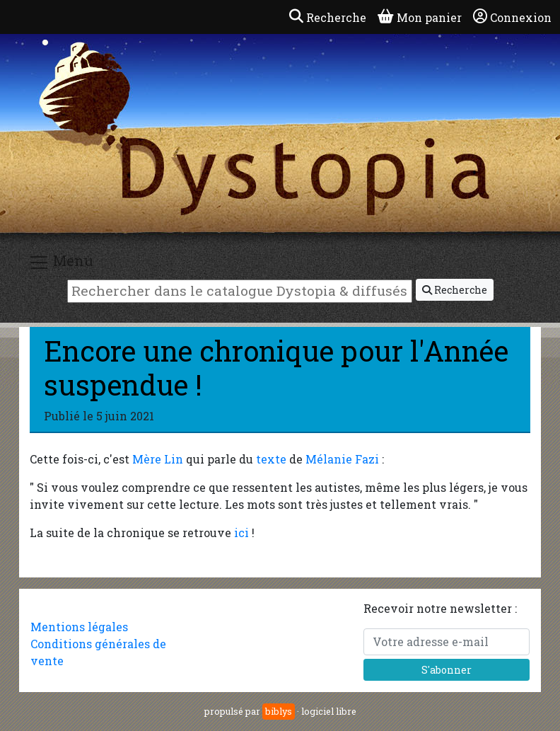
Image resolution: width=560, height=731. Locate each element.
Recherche (455, 290)
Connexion (512, 17)
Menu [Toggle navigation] (61, 262)
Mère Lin (158, 459)
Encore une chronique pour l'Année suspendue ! (276, 368)
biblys (279, 711)
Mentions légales (79, 627)
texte (271, 459)
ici (241, 533)
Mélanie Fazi (342, 459)
